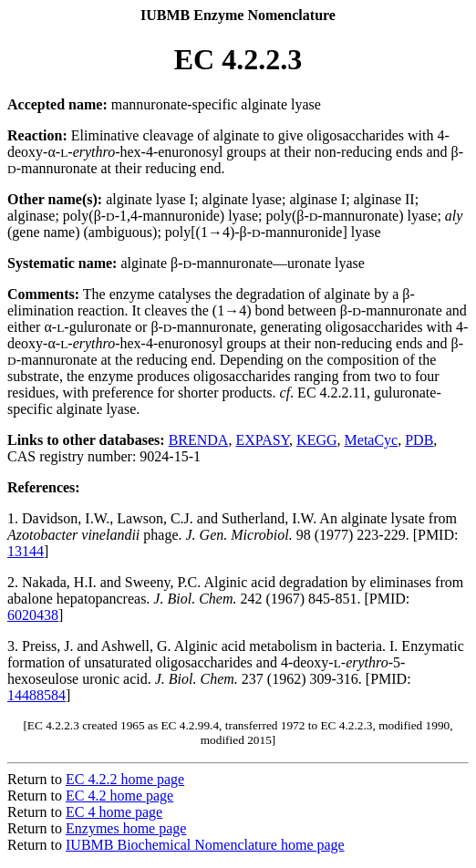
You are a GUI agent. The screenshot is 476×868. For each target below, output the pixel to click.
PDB (419, 440)
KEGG (316, 440)
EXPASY (262, 440)
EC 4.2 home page (119, 796)
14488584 (36, 695)
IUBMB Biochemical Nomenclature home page (205, 845)
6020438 (33, 615)
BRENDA (199, 440)
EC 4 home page (114, 812)
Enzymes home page (126, 828)
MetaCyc (372, 440)
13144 (26, 551)
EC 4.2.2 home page (125, 779)
